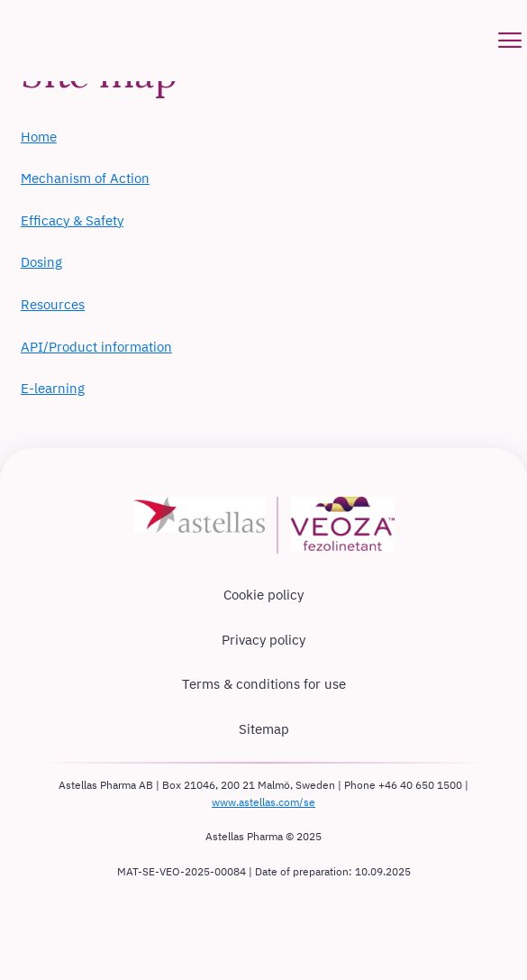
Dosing (41, 262)
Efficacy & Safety (72, 220)
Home (39, 137)
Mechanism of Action (85, 178)
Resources (53, 304)
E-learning (53, 388)
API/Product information (96, 347)
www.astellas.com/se (263, 802)
